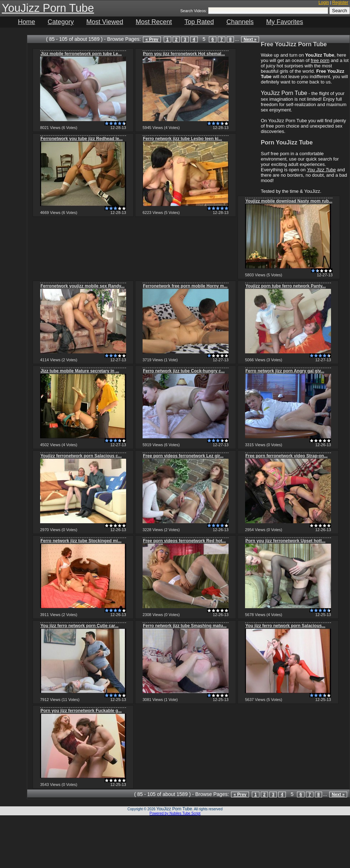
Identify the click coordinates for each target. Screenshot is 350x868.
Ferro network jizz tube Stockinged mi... (81, 541)
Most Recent (154, 22)
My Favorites (285, 22)
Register (340, 3)
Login (324, 3)
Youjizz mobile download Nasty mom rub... (289, 201)
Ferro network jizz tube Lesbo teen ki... (183, 139)
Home (27, 22)
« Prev (152, 39)
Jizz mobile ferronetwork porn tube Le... (81, 54)
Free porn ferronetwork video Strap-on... (286, 456)
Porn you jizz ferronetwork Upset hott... (285, 541)
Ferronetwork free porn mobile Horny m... (185, 286)
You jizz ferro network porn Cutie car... (80, 626)
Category (61, 22)
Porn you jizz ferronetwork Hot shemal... (184, 54)
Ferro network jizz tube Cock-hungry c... (184, 371)
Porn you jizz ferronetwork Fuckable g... (81, 711)
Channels (240, 22)
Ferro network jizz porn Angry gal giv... (285, 371)
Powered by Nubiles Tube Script (175, 813)
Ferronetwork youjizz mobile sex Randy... (83, 286)
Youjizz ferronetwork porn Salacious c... (81, 456)
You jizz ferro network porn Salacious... (285, 626)
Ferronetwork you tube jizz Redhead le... (81, 139)
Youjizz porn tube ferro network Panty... (286, 286)
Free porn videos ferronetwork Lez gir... (183, 456)
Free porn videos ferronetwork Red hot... (184, 541)
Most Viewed (105, 22)
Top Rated (199, 22)
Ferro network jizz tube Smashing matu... (185, 626)
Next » (250, 39)
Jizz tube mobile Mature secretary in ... (80, 371)
